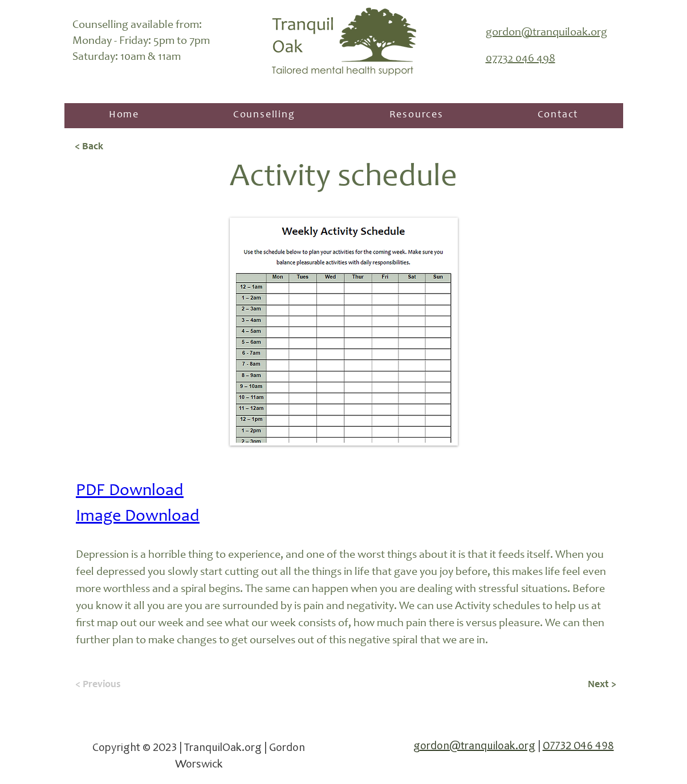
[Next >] (588, 685)
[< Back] (112, 148)
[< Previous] (113, 685)
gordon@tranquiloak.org (474, 747)
